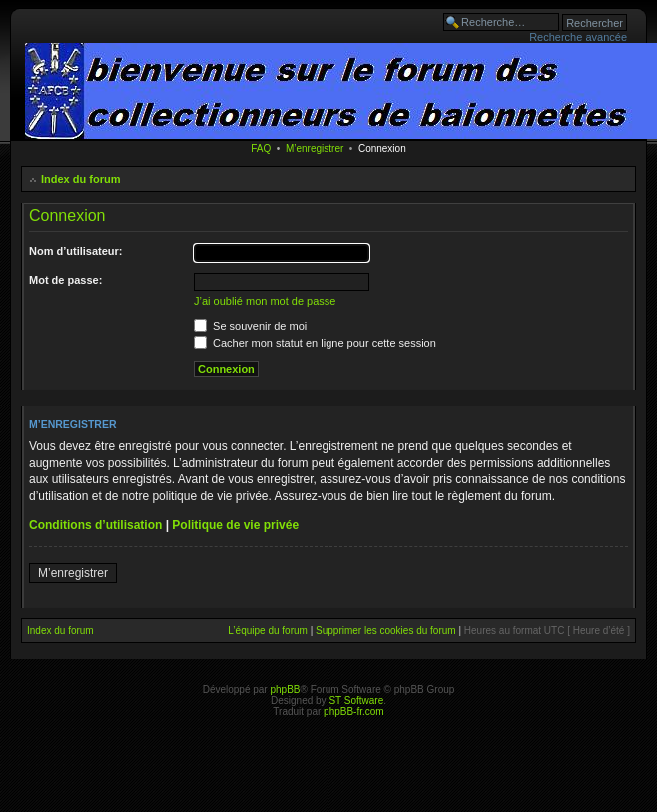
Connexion (382, 148)
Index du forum (80, 179)
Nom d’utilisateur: (76, 251)
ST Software (356, 701)
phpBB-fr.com (354, 712)
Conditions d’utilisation (95, 525)
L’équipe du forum (268, 631)
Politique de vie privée (235, 525)
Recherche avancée (578, 37)
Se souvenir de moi (250, 326)
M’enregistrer (315, 148)
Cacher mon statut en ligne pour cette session (315, 343)
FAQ (261, 148)
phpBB (285, 690)
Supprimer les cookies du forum (386, 631)
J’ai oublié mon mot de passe (265, 301)
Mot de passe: (65, 280)
